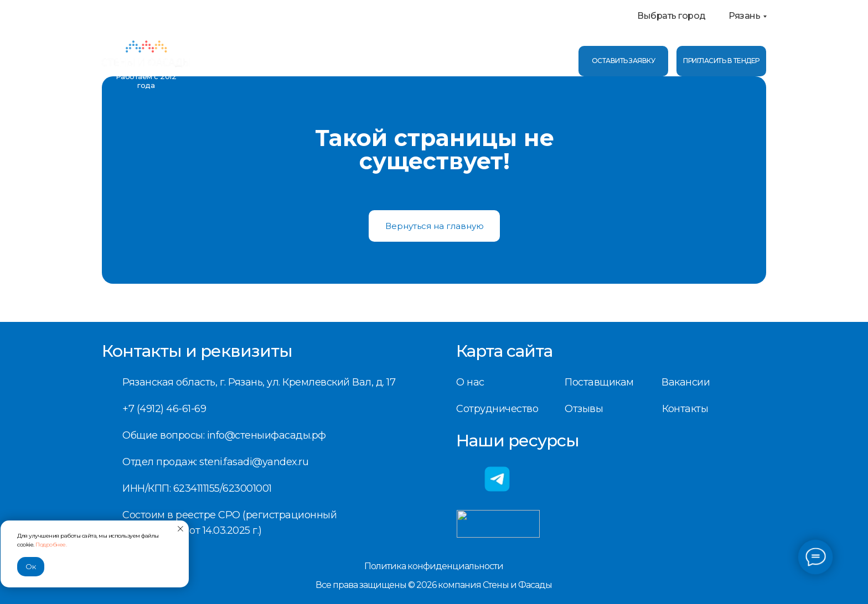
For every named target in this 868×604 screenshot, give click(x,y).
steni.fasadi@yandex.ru (254, 462)
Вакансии (686, 382)
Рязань (744, 16)
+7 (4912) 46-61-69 (510, 54)
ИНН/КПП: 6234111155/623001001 (197, 488)
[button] (721, 61)
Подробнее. (51, 545)
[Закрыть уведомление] (180, 529)
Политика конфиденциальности (434, 566)
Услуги (271, 61)
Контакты (379, 61)
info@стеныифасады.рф (526, 67)
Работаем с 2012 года (146, 81)
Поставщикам (599, 382)
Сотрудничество (497, 409)
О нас (221, 61)
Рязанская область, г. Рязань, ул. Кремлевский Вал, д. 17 (259, 382)
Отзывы (324, 61)
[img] (146, 55)
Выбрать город (671, 16)
